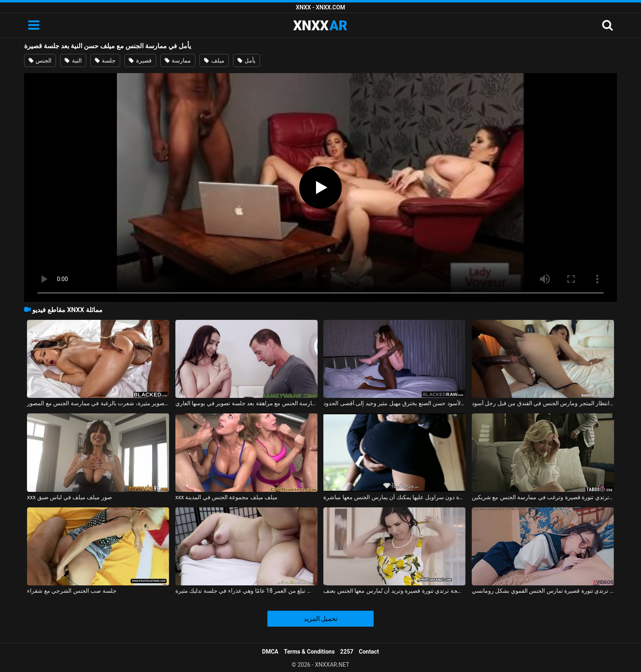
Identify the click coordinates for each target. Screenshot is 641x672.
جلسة (105, 60)
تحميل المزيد (321, 619)
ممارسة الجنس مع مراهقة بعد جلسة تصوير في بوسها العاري (247, 403)
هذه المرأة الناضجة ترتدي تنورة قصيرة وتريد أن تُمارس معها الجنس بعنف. (394, 591)
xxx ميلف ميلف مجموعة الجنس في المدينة (227, 497)
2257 (347, 652)
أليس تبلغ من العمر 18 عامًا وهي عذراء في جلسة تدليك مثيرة (247, 591)
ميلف (214, 60)
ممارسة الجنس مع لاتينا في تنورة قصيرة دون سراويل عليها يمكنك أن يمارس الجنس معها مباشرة (394, 497)
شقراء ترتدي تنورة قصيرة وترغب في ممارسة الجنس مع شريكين (543, 497)
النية (73, 60)
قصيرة (140, 60)
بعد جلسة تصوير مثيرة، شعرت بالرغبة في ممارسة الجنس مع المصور (98, 403)
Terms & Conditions (309, 652)
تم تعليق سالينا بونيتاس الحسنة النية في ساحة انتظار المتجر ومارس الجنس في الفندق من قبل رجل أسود (543, 403)
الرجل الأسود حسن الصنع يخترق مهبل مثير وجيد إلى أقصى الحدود (394, 403)
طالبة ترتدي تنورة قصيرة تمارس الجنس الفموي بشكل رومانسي (543, 591)
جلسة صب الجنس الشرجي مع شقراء (72, 591)
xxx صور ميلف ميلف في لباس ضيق (69, 497)
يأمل (247, 60)
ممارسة (178, 60)
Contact (369, 652)
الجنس (40, 60)
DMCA (270, 652)
